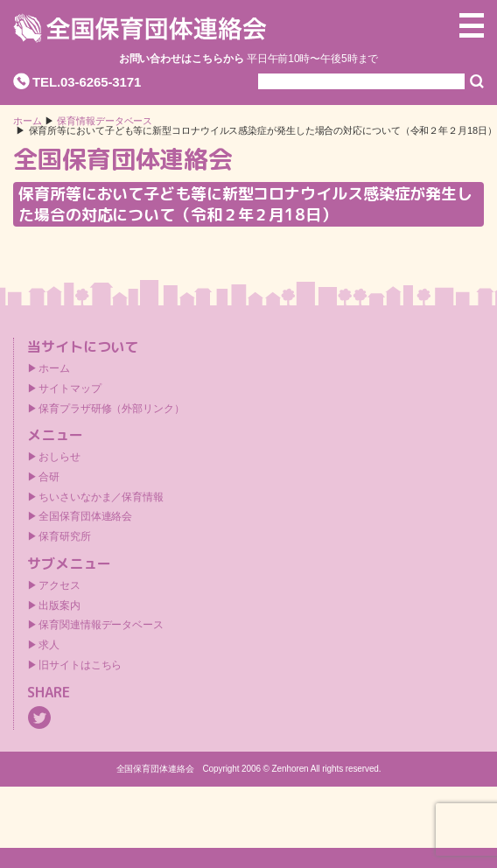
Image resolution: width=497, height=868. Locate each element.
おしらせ (59, 457)
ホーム (28, 121)
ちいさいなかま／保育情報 (101, 497)
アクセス (59, 585)
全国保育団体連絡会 (85, 516)
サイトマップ (70, 388)
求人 (49, 645)
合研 (49, 477)
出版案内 (59, 605)
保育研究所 (65, 536)
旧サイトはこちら (80, 665)
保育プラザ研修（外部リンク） (112, 409)
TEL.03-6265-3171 (87, 82)
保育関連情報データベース (101, 625)
